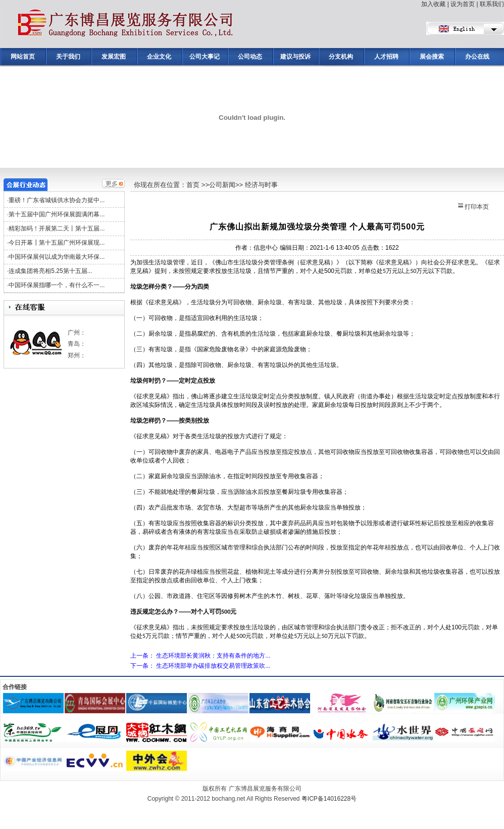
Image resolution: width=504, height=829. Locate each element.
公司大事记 (205, 57)
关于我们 (68, 57)
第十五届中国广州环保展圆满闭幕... (57, 214)
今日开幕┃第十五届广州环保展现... (57, 243)
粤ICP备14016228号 (329, 799)
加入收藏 (433, 4)
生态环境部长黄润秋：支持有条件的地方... (213, 656)
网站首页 (23, 57)
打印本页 (473, 207)
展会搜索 (432, 57)
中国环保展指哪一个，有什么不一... (57, 285)
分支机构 (341, 57)
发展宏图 (114, 57)
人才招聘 (386, 57)
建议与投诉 (295, 57)
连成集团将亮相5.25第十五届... (50, 271)
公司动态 (250, 57)
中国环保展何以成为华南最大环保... (57, 257)
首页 (193, 185)
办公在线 (477, 57)
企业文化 (159, 57)
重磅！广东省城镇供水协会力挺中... (57, 200)
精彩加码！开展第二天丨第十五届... (57, 228)
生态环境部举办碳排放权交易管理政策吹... (213, 666)
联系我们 (492, 4)
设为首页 (463, 4)
